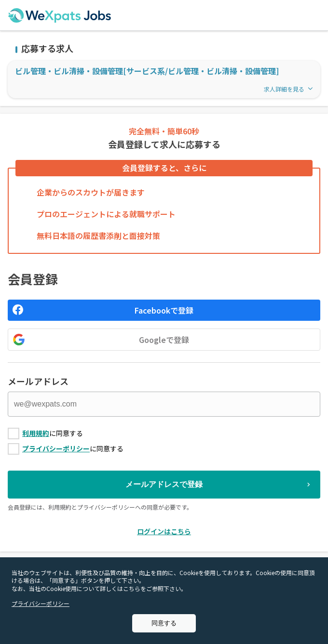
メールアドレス (38, 381)
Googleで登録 (164, 340)
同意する (164, 623)
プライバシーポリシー (56, 448)
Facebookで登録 (164, 310)
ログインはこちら (164, 531)
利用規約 (36, 433)
